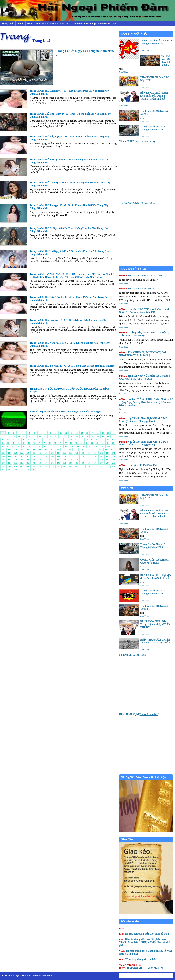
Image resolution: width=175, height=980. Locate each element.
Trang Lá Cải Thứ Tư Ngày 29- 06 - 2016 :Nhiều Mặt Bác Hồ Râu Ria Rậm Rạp (72, 366)
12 (66, 433)
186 (22, 463)
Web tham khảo (131, 921)
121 (88, 450)
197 (89, 463)
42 (113, 436)
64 (113, 440)
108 (9, 450)
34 (71, 436)
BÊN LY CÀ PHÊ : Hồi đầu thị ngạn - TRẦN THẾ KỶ (156, 577)
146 (9, 456)
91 (24, 446)
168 (28, 460)
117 (64, 450)
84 (103, 443)
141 (95, 453)
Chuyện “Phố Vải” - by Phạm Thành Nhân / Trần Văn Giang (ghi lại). (144, 311)
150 (34, 456)
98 (61, 446)
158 (83, 456)
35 (77, 436)
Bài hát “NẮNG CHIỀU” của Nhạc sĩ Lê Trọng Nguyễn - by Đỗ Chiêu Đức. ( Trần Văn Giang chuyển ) (146, 402)
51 (45, 440)
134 (52, 453)
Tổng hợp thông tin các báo (138, 959)
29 (45, 436)
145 (3, 456)
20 (108, 433)
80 (82, 443)
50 (40, 440)
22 (8, 436)
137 (71, 453)
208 (40, 466)
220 (113, 466)
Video (20, 24)
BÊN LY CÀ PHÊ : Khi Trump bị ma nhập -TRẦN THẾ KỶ (155, 624)
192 (58, 463)
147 (15, 456)
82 (92, 443)
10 (56, 433)
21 (113, 433)
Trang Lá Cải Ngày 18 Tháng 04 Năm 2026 (153, 592)
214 (77, 466)
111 (27, 450)
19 (103, 433)
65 (3, 443)
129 (22, 453)
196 (83, 463)
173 (58, 460)
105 (102, 446)
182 (113, 460)
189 (40, 463)
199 (101, 463)
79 (76, 443)
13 (71, 433)
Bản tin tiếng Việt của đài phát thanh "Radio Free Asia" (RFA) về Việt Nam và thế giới (144, 942)
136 (64, 453)
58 (82, 440)
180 (101, 460)
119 (76, 450)
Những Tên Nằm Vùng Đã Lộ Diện (143, 777)
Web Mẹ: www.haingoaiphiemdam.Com (95, 24)
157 (77, 456)
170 (40, 460)
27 (35, 436)
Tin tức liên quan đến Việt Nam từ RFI (144, 934)
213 (70, 466)
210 (52, 466)
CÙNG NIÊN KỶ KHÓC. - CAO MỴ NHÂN (155, 561)
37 (87, 436)
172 (52, 460)
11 (61, 433)
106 (108, 446)
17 (92, 433)
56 (71, 440)
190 (46, 463)
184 (9, 463)
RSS (30, 24)
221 (3, 470)
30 (50, 436)
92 (29, 446)
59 (87, 440)
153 (52, 456)
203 (9, 466)
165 (9, 460)
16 (87, 433)
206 (28, 466)
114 (45, 450)
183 (3, 463)
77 (66, 443)
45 (13, 440)
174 (64, 460)
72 (40, 443)
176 (77, 460)
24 (19, 436)
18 (98, 433)
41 (108, 436)
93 (34, 446)
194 (71, 463)
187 (28, 463)
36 (82, 436)
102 (84, 446)
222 (9, 470)
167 (22, 460)
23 (14, 436)
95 (45, 446)
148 (22, 456)
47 (24, 440)
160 (95, 456)
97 (55, 446)
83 (97, 443)
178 (89, 460)
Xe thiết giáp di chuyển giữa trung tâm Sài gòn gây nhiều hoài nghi (65, 412)
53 (55, 440)
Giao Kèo (127, 839)
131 (34, 453)
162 (107, 456)
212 (64, 466)
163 (113, 456)
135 (58, 453)
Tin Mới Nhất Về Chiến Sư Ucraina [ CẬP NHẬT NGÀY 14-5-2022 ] (144, 377)
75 (55, 443)
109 (15, 450)
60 (92, 440)
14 (77, 433)
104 (96, 446)
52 (50, 440)
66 (8, 443)
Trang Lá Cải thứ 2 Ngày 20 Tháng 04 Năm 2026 (156, 42)
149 (28, 456)
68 (19, 443)
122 (94, 450)
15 (82, 433)
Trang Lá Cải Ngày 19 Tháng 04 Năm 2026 (85, 51)
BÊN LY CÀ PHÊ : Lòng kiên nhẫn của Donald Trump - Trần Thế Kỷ (154, 96)
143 (107, 453)
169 (34, 460)
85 (108, 443)
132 (40, 453)
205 (22, 466)
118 (70, 450)
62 (103, 440)
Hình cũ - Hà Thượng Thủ (138, 465)
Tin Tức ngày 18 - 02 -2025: (139, 289)
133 (46, 453)
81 (87, 443)
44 (8, 440)
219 (107, 466)
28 (40, 436)
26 (29, 436)
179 (95, 460)
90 (19, 446)
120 (82, 450)
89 (13, 446)
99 (66, 446)
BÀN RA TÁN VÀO (133, 269)
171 (46, 460)
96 (50, 446)
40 (103, 436)
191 (52, 463)
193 (64, 463)
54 (61, 440)
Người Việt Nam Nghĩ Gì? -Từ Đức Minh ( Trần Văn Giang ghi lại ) (143, 420)
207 (34, 466)
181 (107, 460)
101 (78, 446)
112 (33, 450)
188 (34, 463)
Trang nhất (8, 24)
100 (71, 446)
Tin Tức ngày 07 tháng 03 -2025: (142, 275)
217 (95, 466)
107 (3, 450)
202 (3, 466)
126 (3, 453)
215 (83, 466)
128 (15, 453)
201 (113, 463)
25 (24, 436)
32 (61, 436)
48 (29, 440)
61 (97, 440)
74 (50, 443)
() (137, 142)
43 (3, 440)
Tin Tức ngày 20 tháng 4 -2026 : (166, 60)
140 (89, 453)
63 (108, 440)
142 (101, 453)
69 (24, 443)
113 (40, 450)
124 (106, 450)
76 (61, 443)
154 (58, 456)
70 (29, 443)
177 (83, 460)
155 (64, 456)
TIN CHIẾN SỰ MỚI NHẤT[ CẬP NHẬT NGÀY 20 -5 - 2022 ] (143, 354)
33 (66, 436)
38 (92, 436)
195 (77, 463)
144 (113, 453)
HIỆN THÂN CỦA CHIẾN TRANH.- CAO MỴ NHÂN (155, 641)
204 (15, 466)
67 (13, 443)
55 (66, 440)
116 (58, 450)
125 (112, 450)
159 (89, 456)
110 (22, 450)
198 (95, 463)
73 (45, 443)
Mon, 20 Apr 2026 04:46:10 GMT (53, 24)
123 (100, 450)
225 (28, 470)
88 (8, 446)
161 (101, 456)
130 (28, 453)
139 (83, 453)
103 (90, 446)
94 (40, 446)
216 (89, 466)
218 (101, 466)
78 (71, 443)
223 (15, 470)
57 (76, 440)
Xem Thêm (145, 51)
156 (71, 456)
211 (58, 466)
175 (71, 460)
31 (56, 436)
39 (98, 436)
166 (15, 460)
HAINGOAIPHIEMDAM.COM (141, 967)
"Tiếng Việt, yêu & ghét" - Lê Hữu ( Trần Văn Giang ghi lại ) (144, 334)
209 (46, 466)
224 (22, 470)
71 (34, 443)
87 (3, 446)
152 (46, 456)
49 (34, 440)
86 (113, 443)
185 (15, 463)
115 (52, 450)
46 (19, 440)
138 (77, 453)
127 (9, 453)
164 (3, 460)
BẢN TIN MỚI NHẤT (135, 34)
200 (107, 463)
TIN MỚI (127, 488)
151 (40, 456)
